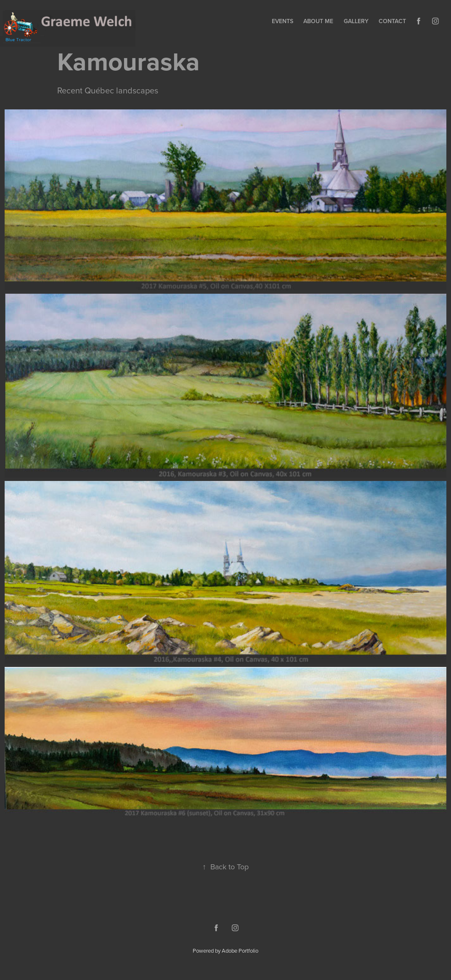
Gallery (356, 21)
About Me (318, 21)
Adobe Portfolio (240, 951)
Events (283, 21)
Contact (392, 21)
